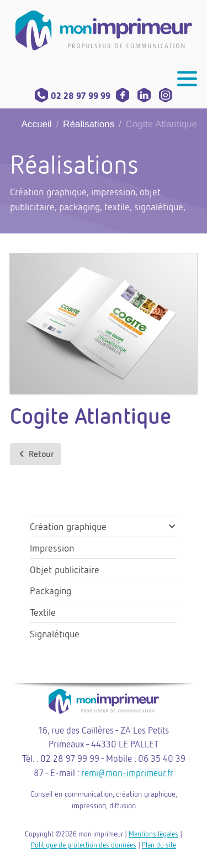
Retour (35, 454)
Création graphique (68, 526)
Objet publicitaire (65, 569)
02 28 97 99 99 (73, 96)
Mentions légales (153, 834)
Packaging (51, 590)
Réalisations (89, 124)
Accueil (36, 124)
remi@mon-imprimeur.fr (127, 773)
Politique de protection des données (84, 845)
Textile (43, 612)
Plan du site (159, 845)
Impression (52, 548)
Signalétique (55, 633)
